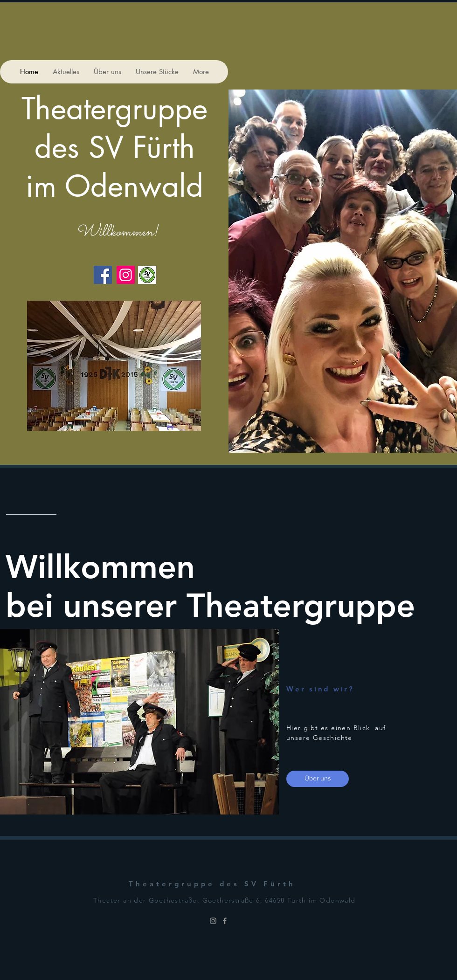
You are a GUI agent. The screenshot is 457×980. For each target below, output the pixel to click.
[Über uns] (318, 779)
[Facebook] (103, 275)
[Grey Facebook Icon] (225, 921)
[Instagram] (126, 275)
